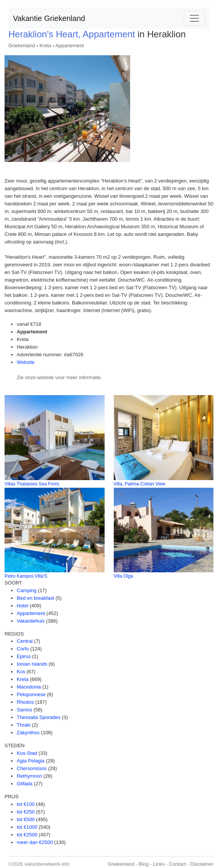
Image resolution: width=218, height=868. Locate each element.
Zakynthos (28, 733)
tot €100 (26, 804)
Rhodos (25, 702)
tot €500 (26, 819)
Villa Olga (123, 576)
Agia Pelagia (31, 761)
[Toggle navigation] (194, 18)
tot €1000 (27, 827)
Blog (143, 864)
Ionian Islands (32, 664)
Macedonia (29, 687)
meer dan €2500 (35, 842)
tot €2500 (27, 835)
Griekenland (22, 46)
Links (159, 864)
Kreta (45, 46)
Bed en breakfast (35, 598)
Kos (21, 672)
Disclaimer (202, 864)
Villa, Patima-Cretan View (140, 484)
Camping (27, 590)
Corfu (23, 649)
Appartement (70, 46)
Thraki (24, 725)
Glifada (25, 784)
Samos (24, 710)
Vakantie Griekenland (49, 18)
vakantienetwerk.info (47, 864)
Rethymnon (29, 776)
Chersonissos (32, 768)
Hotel (22, 606)
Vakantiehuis (31, 621)
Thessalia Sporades (39, 717)
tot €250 (26, 812)
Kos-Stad (27, 753)
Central (25, 641)
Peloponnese (31, 694)
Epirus (24, 656)
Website (26, 362)
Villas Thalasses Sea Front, (32, 484)
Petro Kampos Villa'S (26, 576)
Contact (177, 864)
